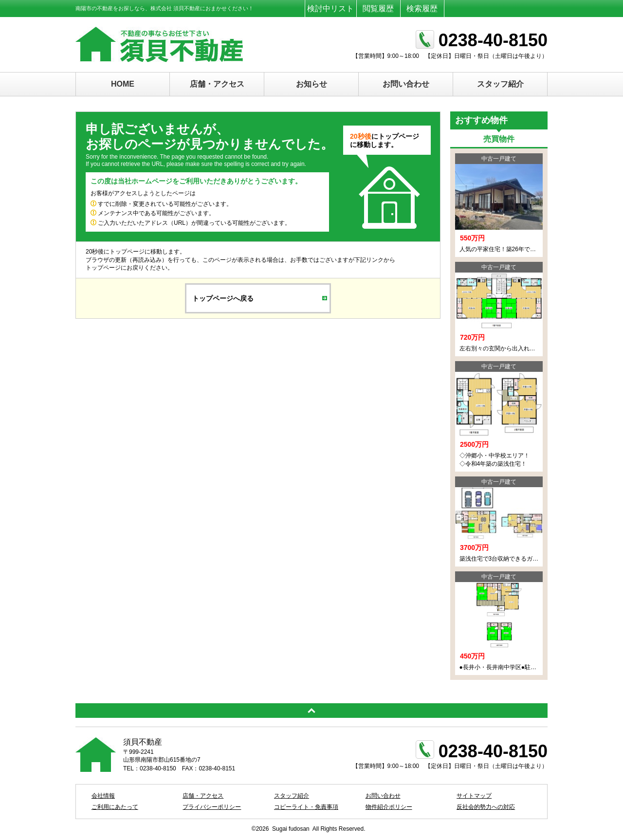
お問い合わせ (406, 84)
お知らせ (311, 84)
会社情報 (103, 796)
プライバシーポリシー (212, 807)
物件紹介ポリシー (389, 807)
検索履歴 (422, 9)
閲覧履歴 (378, 9)
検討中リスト (330, 9)
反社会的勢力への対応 (486, 807)
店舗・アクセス (217, 84)
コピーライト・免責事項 (306, 807)
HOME (123, 84)
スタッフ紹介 (500, 84)
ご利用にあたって (115, 807)
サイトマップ (474, 796)
